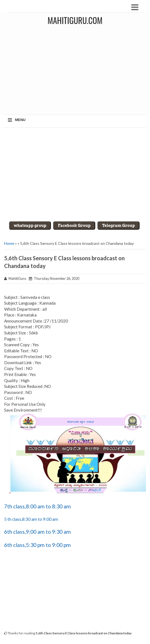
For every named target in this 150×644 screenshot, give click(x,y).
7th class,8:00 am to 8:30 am (37, 506)
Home (9, 243)
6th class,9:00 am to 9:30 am (37, 532)
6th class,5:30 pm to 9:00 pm (37, 545)
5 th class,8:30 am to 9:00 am (31, 519)
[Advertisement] (75, 175)
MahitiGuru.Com (75, 20)
